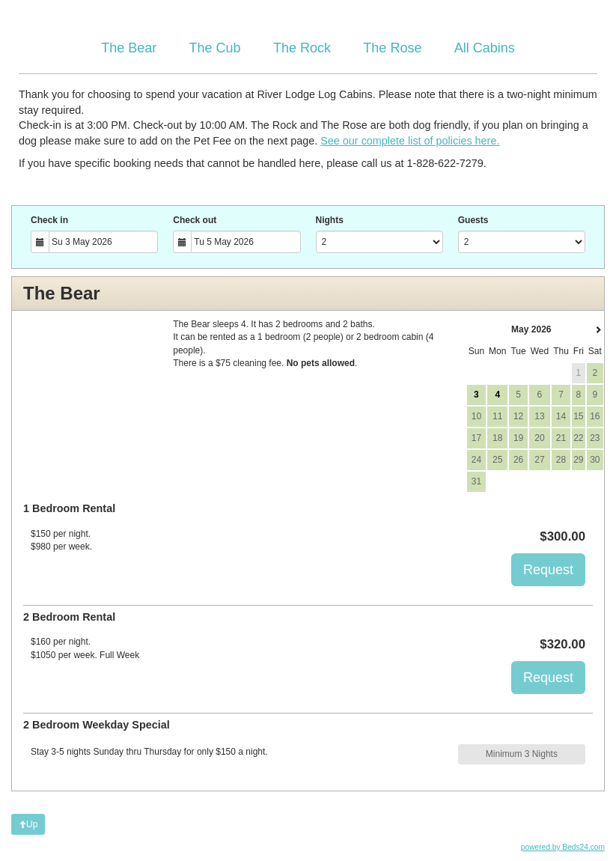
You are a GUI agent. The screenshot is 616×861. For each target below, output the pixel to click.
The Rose (392, 48)
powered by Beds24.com (563, 847)
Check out (195, 220)
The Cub (215, 48)
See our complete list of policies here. (410, 141)
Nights (330, 220)
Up (28, 824)
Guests (473, 220)
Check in (49, 220)
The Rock (302, 48)
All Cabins (485, 48)
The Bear (129, 48)
